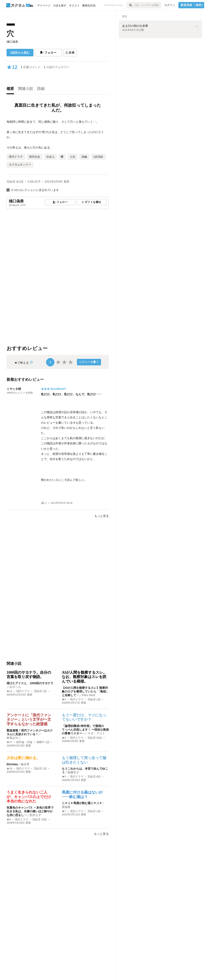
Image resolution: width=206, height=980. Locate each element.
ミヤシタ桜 (14, 389)
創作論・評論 (24, 742)
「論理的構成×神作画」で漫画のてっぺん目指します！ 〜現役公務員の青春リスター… (85, 730)
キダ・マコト (96, 733)
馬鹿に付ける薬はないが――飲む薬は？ (82, 795)
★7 (64, 811)
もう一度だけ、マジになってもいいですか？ (84, 717)
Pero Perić (89, 695)
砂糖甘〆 (73, 772)
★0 (64, 699)
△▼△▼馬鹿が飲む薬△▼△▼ (82, 803)
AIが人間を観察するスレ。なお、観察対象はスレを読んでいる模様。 (84, 677)
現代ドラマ (23, 691)
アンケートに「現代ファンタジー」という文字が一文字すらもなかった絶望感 (29, 720)
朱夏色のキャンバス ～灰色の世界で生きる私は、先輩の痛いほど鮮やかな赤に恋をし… (30, 811)
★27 (9, 742)
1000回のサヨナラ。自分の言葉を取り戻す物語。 (29, 675)
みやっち (15, 687)
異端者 (66, 807)
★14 (9, 691)
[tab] (11, 90)
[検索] (130, 5)
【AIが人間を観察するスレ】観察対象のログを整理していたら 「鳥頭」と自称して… (85, 691)
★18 (9, 769)
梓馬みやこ (14, 738)
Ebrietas (12, 764)
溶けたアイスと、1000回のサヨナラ (30, 683)
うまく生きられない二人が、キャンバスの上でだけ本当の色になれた (29, 797)
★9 (9, 820)
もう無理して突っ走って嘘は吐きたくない (84, 760)
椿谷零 (25, 764)
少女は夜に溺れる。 (23, 758)
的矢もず (35, 815)
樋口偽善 (12, 42)
